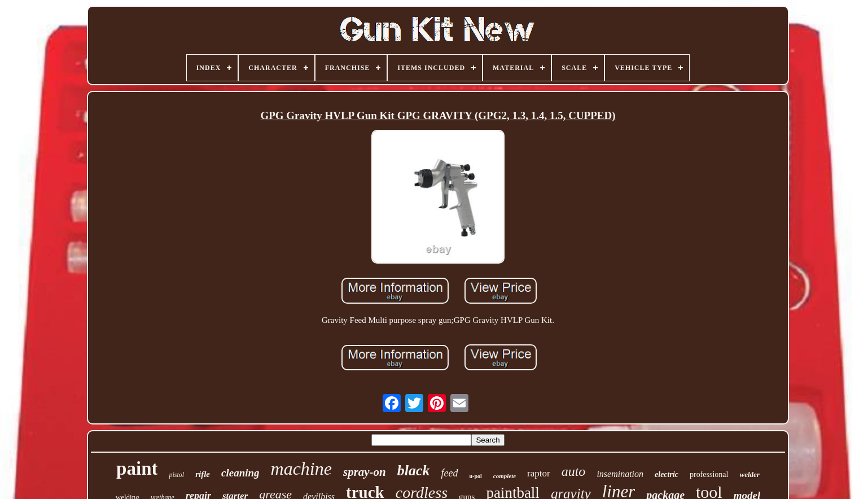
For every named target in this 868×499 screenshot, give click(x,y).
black (414, 470)
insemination (620, 474)
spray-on (365, 472)
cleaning (240, 473)
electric (667, 474)
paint (137, 469)
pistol (176, 475)
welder (749, 474)
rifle (203, 474)
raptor (539, 473)
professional (709, 474)
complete (505, 476)
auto (574, 471)
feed (450, 473)
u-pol (476, 476)
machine (301, 469)
